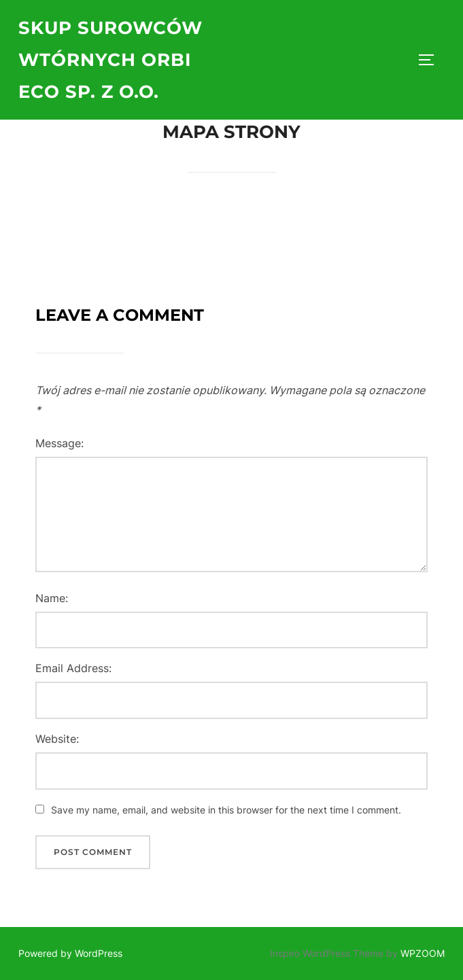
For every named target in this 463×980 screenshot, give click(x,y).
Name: (52, 598)
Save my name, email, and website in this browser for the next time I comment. (226, 810)
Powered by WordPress (70, 953)
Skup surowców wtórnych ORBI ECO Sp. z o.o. (110, 60)
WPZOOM (423, 953)
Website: (57, 739)
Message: (59, 443)
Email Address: (73, 668)
